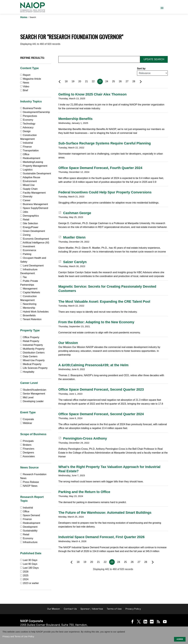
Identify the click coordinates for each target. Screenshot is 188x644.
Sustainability (29, 531)
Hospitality (27, 372)
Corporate (27, 419)
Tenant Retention (31, 319)
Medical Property (31, 364)
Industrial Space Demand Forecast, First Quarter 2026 (101, 537)
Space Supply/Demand (34, 208)
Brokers (26, 445)
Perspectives (29, 116)
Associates (27, 456)
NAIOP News (29, 486)
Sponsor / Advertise (92, 609)
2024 (26, 579)
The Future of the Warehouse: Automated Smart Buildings (105, 513)
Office (25, 154)
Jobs (24, 212)
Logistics (26, 170)
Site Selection (29, 223)
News (25, 83)
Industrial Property (32, 345)
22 (93, 81)
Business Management (34, 204)
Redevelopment (30, 158)
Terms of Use (114, 609)
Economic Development (35, 239)
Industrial (27, 143)
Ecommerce (28, 250)
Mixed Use (27, 185)
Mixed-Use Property (32, 360)
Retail (25, 220)
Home (24, 17)
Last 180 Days (31, 568)
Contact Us (70, 609)
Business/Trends (31, 108)
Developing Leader (32, 401)
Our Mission (68, 343)
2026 (26, 572)
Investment (28, 246)
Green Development (33, 231)
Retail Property (30, 341)
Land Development (32, 266)
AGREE (180, 639)
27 (127, 81)
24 (107, 81)
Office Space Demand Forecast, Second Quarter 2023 (101, 389)
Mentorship (28, 308)
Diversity (26, 197)
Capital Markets (30, 292)
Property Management (34, 166)
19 (73, 81)
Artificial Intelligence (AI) (35, 243)
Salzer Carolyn (72, 262)
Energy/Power (29, 227)
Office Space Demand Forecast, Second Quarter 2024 (101, 414)
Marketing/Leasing (32, 162)
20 (80, 81)
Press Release (30, 482)
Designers (27, 453)
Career (25, 200)
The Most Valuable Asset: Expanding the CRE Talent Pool (104, 302)
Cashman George (75, 213)
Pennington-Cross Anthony (83, 438)
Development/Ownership (35, 112)
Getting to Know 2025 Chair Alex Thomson (92, 94)
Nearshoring (28, 304)
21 (86, 81)
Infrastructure (29, 542)
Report (25, 75)
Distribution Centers (32, 353)
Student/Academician (33, 390)
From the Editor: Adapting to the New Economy (96, 322)
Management (29, 289)
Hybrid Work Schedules (34, 312)
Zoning (25, 235)
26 (120, 81)
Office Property (30, 337)
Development (29, 527)
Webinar (26, 423)
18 (66, 81)
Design (25, 131)
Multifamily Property (32, 349)
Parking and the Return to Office (84, 492)
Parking (26, 254)
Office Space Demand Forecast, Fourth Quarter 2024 (100, 168)
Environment (28, 181)
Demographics (30, 216)
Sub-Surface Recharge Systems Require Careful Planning (105, 143)
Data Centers (29, 356)
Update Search (154, 59)
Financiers (27, 449)
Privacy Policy (133, 609)
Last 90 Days (30, 564)
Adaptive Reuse (30, 177)
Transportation (29, 150)
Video (25, 86)
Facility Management (33, 193)
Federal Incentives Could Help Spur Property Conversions (105, 192)
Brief (24, 90)
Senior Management (33, 394)
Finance (26, 147)
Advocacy (27, 127)
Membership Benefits (75, 119)
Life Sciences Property (34, 368)
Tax (23, 277)
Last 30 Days (30, 560)
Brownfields (28, 315)
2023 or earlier (31, 583)
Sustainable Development (36, 174)
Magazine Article (31, 79)
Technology (28, 124)
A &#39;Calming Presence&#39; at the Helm (93, 365)
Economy (27, 120)
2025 (26, 575)
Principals (27, 441)
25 (114, 81)
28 (134, 81)
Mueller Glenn (72, 237)
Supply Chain (29, 189)
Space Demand (30, 515)
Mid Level (27, 397)
